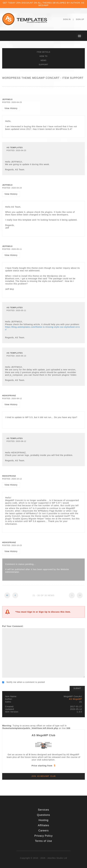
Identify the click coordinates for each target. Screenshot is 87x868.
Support (44, 65)
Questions (43, 815)
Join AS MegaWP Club (43, 776)
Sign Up (80, 19)
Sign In (67, 19)
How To (44, 56)
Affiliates (43, 825)
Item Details (43, 52)
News (43, 60)
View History (11, 108)
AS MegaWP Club (43, 735)
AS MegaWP (75, 699)
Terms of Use (43, 841)
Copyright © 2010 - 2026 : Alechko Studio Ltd (43, 858)
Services (43, 810)
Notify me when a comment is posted (23, 682)
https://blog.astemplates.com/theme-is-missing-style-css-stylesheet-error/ (42, 328)
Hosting (43, 820)
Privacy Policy (43, 836)
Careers (43, 831)
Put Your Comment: (13, 626)
